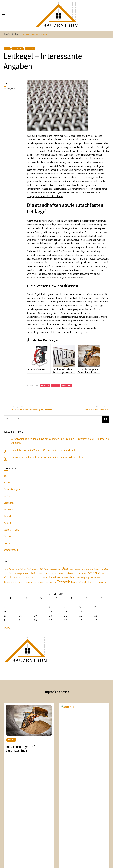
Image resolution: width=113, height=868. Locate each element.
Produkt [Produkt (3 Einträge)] (68, 578)
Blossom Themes (26, 862)
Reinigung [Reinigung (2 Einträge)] (84, 578)
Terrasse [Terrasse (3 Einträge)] (75, 582)
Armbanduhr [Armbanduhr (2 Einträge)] (32, 569)
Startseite (61, 860)
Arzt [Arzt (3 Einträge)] (41, 569)
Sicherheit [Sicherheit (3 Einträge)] (9, 582)
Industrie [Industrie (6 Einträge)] (93, 573)
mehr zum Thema (67, 155)
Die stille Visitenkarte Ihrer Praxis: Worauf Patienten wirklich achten (48, 457)
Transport (8, 543)
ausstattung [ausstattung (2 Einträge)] (55, 569)
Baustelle (45, 385)
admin (6, 83)
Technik (30, 49)
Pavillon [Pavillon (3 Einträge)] (55, 578)
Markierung (67, 385)
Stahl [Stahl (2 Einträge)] (54, 583)
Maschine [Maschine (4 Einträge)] (10, 577)
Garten (93, 861)
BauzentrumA (23, 860)
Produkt (7, 523)
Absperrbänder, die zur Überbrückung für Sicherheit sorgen (55, 278)
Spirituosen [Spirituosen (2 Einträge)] (45, 583)
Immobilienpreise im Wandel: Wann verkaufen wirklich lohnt (43, 450)
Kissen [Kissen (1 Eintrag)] (102, 574)
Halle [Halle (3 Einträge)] (39, 573)
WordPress (49, 862)
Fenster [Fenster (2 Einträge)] (104, 569)
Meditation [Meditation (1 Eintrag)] (20, 578)
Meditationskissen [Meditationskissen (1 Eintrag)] (30, 578)
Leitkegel (78, 247)
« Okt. (7, 628)
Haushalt (8, 516)
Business (8, 482)
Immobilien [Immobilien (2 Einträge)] (81, 573)
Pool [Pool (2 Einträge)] (61, 578)
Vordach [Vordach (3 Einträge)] (85, 582)
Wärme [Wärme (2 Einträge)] (102, 583)
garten (7, 496)
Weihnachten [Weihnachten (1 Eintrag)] (94, 583)
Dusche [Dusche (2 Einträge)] (85, 569)
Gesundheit (9, 503)
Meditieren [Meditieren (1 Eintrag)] (39, 578)
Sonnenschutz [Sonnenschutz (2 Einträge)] (32, 583)
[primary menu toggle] (4, 15)
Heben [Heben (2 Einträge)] (61, 573)
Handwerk (18, 49)
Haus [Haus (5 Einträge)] (46, 573)
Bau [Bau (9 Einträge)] (65, 568)
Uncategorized (11, 550)
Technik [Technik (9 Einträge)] (63, 582)
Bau (7, 49)
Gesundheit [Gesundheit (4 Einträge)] (29, 573)
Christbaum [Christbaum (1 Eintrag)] (77, 569)
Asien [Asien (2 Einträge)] (46, 569)
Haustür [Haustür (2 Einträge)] (54, 573)
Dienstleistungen (12, 489)
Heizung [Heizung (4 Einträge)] (70, 573)
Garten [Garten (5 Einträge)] (8, 573)
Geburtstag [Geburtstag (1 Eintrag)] (17, 574)
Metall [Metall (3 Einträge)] (47, 578)
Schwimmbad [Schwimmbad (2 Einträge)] (95, 578)
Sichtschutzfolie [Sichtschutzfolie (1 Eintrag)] (20, 583)
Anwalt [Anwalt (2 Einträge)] (12, 569)
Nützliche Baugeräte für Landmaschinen (22, 749)
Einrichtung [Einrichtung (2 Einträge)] (95, 569)
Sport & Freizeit (11, 530)
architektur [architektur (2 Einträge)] (21, 569)
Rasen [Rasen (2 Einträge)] (76, 578)
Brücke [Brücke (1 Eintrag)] (71, 569)
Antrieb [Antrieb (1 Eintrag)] (6, 569)
